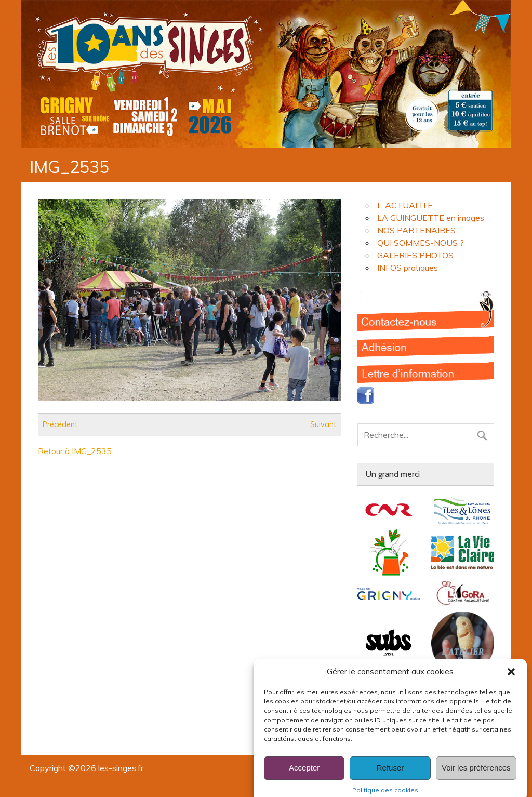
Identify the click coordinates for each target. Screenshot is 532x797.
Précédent (60, 424)
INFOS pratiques (408, 268)
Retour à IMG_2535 (75, 451)
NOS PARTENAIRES (416, 230)
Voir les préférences (476, 775)
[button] (511, 679)
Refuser (390, 775)
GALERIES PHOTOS (415, 255)
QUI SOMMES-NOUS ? (421, 243)
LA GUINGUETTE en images (431, 218)
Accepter (304, 775)
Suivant (323, 424)
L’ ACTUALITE (405, 205)
